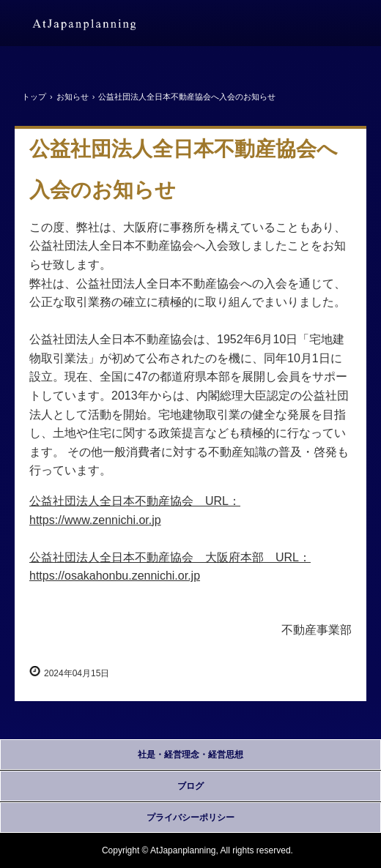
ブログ (190, 786)
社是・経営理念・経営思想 (190, 755)
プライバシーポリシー (190, 818)
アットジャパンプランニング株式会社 (84, 25)
